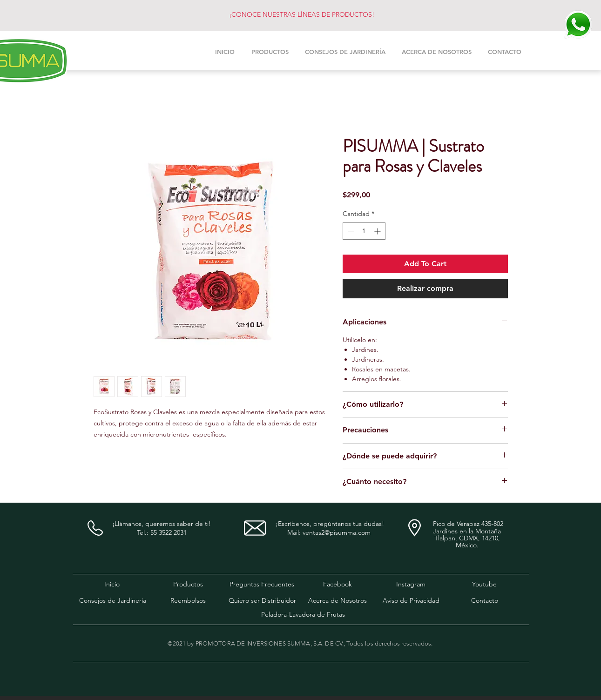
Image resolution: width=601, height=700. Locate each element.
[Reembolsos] (188, 601)
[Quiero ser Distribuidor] (262, 601)
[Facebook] (338, 585)
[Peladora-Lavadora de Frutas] (303, 615)
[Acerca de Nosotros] (338, 601)
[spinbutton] (364, 231)
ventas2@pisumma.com (337, 532)
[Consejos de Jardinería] (113, 601)
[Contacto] (485, 601)
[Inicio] (112, 585)
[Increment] (378, 231)
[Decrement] (350, 231)
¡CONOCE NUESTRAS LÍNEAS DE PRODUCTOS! (302, 14)
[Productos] (188, 585)
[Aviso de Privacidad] (411, 601)
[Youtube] (484, 585)
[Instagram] (411, 585)
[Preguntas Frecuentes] (262, 585)
